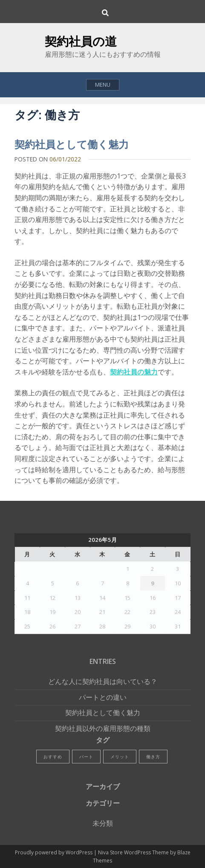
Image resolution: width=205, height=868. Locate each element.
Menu (103, 85)
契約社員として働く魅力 (72, 144)
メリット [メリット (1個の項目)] (120, 757)
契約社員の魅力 (134, 372)
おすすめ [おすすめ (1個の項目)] (53, 757)
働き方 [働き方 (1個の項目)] (153, 757)
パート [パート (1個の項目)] (86, 757)
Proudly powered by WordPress (54, 852)
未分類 (103, 823)
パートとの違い (103, 697)
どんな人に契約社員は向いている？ (103, 681)
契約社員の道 (81, 41)
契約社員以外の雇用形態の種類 (103, 728)
